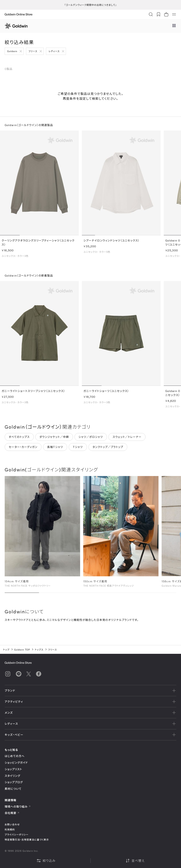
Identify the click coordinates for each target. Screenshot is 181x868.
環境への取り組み (18, 807)
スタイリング (12, 776)
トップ (6, 650)
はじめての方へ (15, 756)
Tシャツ (78, 449)
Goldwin (12, 51)
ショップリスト (13, 769)
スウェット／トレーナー (127, 439)
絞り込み (46, 861)
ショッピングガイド (16, 763)
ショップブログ (14, 782)
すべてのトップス (19, 439)
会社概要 (12, 813)
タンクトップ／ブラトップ (108, 449)
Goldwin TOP (22, 650)
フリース (33, 51)
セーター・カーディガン (23, 449)
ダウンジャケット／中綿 (54, 439)
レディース (54, 51)
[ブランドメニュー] (174, 26)
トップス (39, 650)
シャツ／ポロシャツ (91, 439)
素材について (13, 789)
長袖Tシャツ (55, 449)
